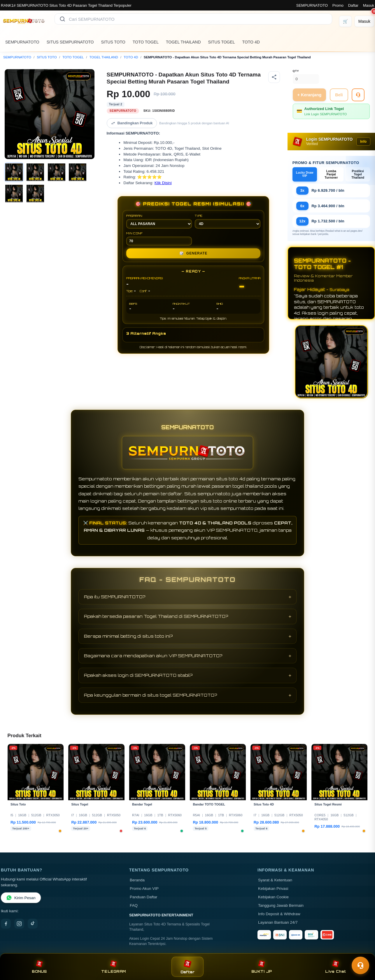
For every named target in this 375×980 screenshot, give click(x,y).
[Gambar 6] (35, 193)
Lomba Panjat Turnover (331, 174)
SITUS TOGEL (222, 42)
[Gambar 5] (14, 193)
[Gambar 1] (14, 172)
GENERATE (193, 253)
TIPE (228, 221)
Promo (338, 5)
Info (363, 142)
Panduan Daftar (144, 897)
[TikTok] (33, 924)
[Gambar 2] (35, 172)
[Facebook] (6, 924)
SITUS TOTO (113, 42)
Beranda (137, 880)
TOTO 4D (251, 42)
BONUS (39, 967)
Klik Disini (163, 183)
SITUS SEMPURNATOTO (70, 42)
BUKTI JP (262, 967)
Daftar (353, 5)
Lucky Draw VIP (305, 174)
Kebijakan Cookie (273, 897)
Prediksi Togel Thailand (358, 174)
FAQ (134, 905)
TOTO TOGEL (146, 42)
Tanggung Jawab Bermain (281, 905)
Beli (339, 95)
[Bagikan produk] (274, 77)
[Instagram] (19, 924)
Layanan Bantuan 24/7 (278, 922)
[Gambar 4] (78, 172)
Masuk (369, 5)
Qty (296, 71)
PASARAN (159, 221)
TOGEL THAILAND (183, 42)
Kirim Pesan (21, 898)
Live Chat (335, 967)
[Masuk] (364, 21)
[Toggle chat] (360, 965)
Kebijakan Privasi (273, 889)
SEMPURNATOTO (312, 5)
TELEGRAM (113, 967)
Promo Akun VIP (144, 889)
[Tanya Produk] (358, 95)
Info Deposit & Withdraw (279, 914)
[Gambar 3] (57, 172)
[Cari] (62, 19)
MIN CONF (159, 238)
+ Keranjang (310, 95)
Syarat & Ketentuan (275, 880)
